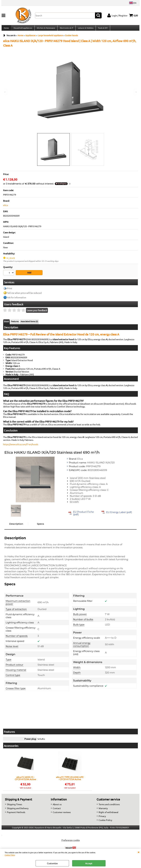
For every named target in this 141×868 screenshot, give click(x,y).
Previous (5, 92)
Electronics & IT (66, 29)
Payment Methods (16, 813)
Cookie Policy (10, 855)
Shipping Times (14, 806)
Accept (89, 863)
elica (6, 207)
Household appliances (23, 29)
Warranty (103, 809)
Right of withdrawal (108, 813)
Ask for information (17, 299)
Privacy (102, 817)
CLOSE (138, 852)
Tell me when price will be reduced (24, 294)
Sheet (6, 323)
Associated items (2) (29, 323)
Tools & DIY (102, 29)
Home (6, 29)
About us (57, 806)
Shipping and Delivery (18, 809)
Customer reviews (62, 813)
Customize (52, 863)
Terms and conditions (109, 806)
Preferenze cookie (71, 841)
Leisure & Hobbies (85, 29)
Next (136, 92)
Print (10, 289)
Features (15, 323)
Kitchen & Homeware (46, 29)
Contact (57, 809)
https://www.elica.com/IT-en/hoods (21, 445)
